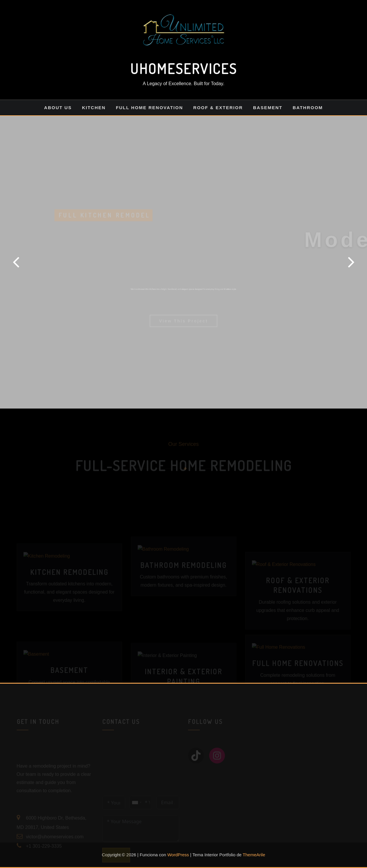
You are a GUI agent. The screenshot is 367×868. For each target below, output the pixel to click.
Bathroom (308, 108)
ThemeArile (254, 855)
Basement (268, 108)
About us (58, 108)
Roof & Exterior (218, 108)
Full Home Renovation (150, 108)
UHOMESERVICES (184, 68)
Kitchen (94, 108)
